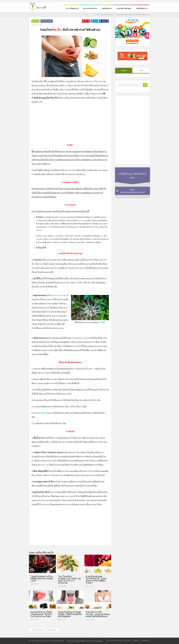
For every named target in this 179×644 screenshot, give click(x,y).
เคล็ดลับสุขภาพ (142, 8)
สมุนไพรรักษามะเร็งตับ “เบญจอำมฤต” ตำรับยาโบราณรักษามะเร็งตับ (41, 614)
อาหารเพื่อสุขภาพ (72, 8)
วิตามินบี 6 (42, 413)
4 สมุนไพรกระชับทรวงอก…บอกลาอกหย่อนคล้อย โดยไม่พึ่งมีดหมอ (98, 614)
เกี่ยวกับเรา (128, 640)
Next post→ (52, 630)
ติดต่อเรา (137, 640)
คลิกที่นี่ (101, 322)
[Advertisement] (70, 124)
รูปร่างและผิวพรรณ (90, 8)
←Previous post (37, 630)
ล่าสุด (141, 70)
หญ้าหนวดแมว (57, 295)
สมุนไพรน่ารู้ (35, 21)
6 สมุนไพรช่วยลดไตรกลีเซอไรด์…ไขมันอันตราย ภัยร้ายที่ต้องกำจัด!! (96, 580)
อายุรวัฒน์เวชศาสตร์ (124, 8)
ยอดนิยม (124, 70)
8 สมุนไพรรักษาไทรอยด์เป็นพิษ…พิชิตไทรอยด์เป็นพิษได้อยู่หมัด (70, 614)
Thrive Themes (80, 641)
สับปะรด (82, 338)
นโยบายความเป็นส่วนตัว (114, 640)
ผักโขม (46, 465)
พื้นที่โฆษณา (146, 640)
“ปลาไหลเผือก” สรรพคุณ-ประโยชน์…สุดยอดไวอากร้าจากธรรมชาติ (69, 580)
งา (94, 369)
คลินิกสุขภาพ (107, 8)
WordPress (99, 641)
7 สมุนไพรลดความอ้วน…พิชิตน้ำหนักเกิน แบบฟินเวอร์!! (42, 578)
